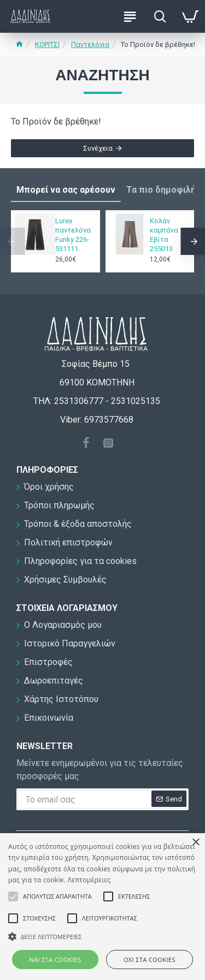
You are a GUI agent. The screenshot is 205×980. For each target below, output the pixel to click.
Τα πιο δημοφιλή (161, 190)
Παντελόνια (90, 44)
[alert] (102, 907)
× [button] (195, 843)
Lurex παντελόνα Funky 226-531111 (73, 235)
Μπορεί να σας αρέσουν (66, 190)
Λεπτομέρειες (89, 880)
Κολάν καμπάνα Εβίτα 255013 (164, 235)
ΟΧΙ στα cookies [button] (150, 960)
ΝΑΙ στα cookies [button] (55, 960)
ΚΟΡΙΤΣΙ (47, 44)
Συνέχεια (98, 148)
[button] (102, 936)
